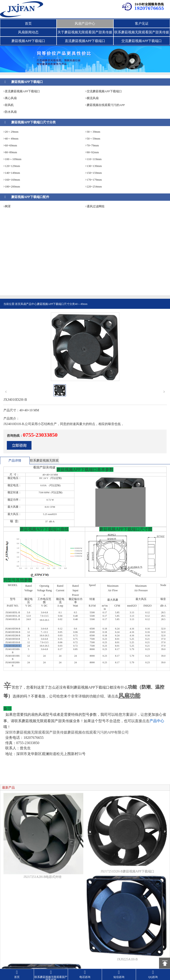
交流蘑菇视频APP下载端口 (142, 41)
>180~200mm (12, 186)
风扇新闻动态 (28, 32)
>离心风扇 (10, 98)
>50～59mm (93, 139)
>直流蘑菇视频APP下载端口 (22, 91)
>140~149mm (12, 173)
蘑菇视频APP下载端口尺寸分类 (33, 122)
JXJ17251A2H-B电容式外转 (43, 877)
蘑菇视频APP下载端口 (28, 41)
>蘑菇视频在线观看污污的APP (105, 105)
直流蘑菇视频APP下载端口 (85, 41)
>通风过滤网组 (95, 206)
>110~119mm (93, 159)
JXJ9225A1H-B (127, 959)
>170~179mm (94, 180)
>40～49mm (11, 139)
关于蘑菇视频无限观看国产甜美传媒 (85, 32)
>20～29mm (11, 132)
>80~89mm (10, 152)
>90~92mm (92, 152)
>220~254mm (94, 186)
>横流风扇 (92, 98)
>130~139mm (94, 166)
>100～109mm (12, 159)
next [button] (164, 392)
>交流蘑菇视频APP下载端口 (103, 91)
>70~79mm (92, 145)
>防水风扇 (10, 112)
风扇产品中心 (85, 24)
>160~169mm (12, 180)
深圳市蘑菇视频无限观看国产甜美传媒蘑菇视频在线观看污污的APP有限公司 (67, 732)
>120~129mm (12, 166)
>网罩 (7, 206)
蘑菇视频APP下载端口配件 (30, 197)
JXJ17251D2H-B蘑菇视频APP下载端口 (127, 871)
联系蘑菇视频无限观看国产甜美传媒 (142, 32)
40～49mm (81, 304)
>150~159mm (94, 173)
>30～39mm (93, 132)
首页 (28, 24)
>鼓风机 (8, 105)
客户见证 (142, 24)
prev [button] (6, 392)
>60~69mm (10, 145)
